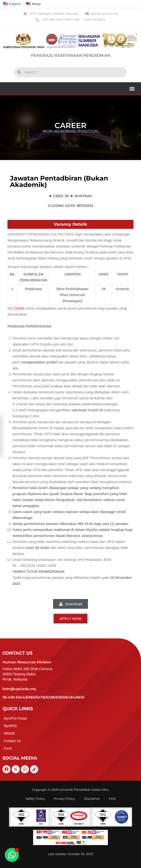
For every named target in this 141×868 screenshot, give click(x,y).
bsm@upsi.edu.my (19, 689)
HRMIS (9, 733)
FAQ (112, 799)
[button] (132, 88)
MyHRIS (10, 726)
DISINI (19, 308)
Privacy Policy (64, 799)
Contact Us (12, 741)
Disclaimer (92, 799)
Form (8, 748)
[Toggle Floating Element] (12, 855)
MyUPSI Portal (15, 718)
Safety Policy (35, 799)
